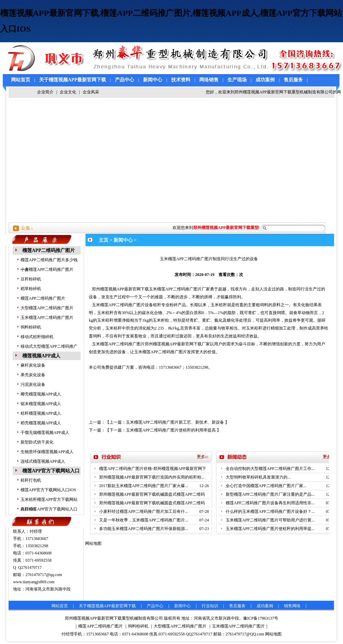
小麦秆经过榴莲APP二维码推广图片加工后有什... (144, 511)
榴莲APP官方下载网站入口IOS (48, 490)
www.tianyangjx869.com (34, 582)
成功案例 (265, 80)
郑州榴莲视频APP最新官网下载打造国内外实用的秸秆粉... (152, 477)
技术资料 (181, 80)
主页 (104, 240)
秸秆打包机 (31, 480)
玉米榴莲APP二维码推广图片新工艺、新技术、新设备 (175, 422)
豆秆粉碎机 (31, 279)
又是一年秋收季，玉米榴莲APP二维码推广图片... (144, 520)
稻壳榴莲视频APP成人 (41, 423)
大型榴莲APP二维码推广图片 (47, 308)
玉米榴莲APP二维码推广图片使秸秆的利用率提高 (171, 430)
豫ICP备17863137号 (261, 618)
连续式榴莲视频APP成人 (43, 461)
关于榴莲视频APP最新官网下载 (73, 80)
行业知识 (210, 606)
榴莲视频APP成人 (41, 356)
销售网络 (292, 606)
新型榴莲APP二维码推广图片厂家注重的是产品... (270, 494)
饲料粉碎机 (31, 327)
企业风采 (91, 92)
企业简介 (45, 92)
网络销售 (209, 80)
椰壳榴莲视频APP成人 (41, 394)
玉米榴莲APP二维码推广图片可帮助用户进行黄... (270, 520)
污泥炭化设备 (33, 384)
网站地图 (273, 634)
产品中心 (125, 80)
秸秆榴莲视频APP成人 (41, 413)
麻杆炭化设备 (33, 365)
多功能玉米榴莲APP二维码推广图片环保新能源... (144, 529)
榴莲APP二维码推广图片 (49, 250)
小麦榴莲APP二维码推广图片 (47, 269)
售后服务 (293, 80)
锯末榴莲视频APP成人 (41, 404)
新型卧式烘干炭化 (37, 442)
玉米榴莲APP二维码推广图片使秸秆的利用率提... (270, 529)
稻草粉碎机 (31, 289)
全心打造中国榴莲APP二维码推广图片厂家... (266, 486)
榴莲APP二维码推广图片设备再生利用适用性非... (270, 503)
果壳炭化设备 (33, 375)
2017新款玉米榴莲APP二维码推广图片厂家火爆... (144, 486)
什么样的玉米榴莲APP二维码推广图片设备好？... (270, 511)
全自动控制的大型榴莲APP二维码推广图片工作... (270, 469)
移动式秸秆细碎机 (37, 337)
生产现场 (237, 80)
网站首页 (21, 80)
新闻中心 (153, 80)
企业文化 (68, 92)
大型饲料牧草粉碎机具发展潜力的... (258, 477)
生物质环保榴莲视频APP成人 (47, 452)
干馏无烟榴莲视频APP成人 (45, 433)
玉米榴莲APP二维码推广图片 (47, 318)
